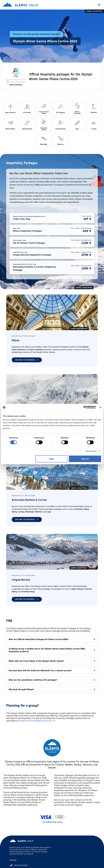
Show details (91, 451)
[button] (99, 5)
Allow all (85, 459)
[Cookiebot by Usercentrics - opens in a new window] (85, 407)
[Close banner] (100, 407)
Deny (52, 459)
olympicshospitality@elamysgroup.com (37, 721)
